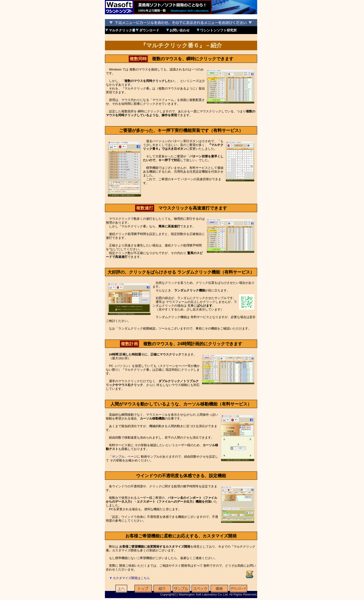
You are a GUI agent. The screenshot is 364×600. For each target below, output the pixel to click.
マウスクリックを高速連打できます (181, 208)
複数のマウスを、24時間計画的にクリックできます (181, 344)
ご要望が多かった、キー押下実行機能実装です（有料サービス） (181, 130)
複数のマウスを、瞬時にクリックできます (181, 59)
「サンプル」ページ (123, 457)
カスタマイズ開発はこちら (131, 578)
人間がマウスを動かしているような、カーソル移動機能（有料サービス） (181, 404)
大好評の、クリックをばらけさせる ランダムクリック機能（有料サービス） (181, 272)
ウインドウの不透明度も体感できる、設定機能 (181, 476)
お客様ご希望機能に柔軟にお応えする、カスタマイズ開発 (181, 536)
